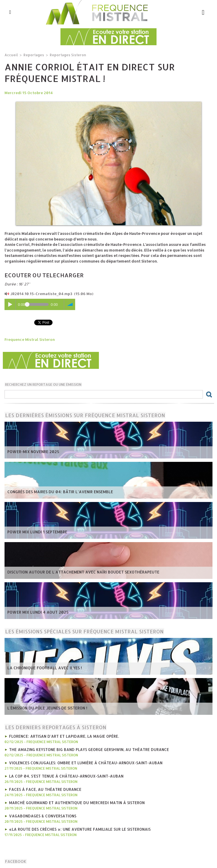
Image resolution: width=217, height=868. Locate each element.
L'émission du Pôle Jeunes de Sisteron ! (46, 708)
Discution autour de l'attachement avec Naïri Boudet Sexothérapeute (82, 572)
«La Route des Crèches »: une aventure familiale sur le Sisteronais (78, 827)
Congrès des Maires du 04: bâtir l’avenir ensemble (58, 492)
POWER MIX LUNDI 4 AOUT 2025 (37, 612)
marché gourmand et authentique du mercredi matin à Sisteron (75, 801)
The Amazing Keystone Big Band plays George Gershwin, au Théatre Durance (87, 749)
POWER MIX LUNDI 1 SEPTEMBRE (36, 532)
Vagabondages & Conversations (42, 814)
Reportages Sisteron (65, 55)
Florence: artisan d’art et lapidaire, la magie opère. (63, 736)
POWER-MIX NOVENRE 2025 (33, 451)
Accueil (11, 55)
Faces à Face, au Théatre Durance (44, 788)
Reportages (32, 55)
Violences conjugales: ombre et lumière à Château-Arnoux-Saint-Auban (84, 762)
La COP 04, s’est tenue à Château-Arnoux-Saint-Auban (65, 775)
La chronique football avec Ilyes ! (43, 668)
